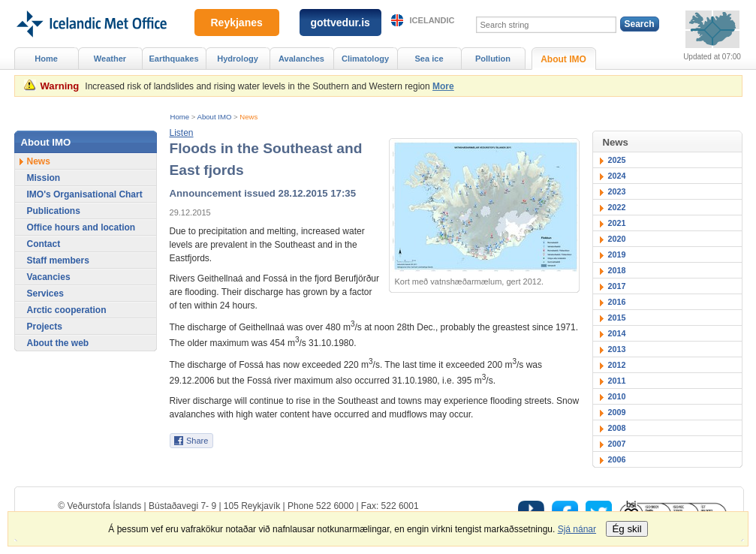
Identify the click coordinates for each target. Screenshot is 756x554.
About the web (58, 343)
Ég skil (626, 529)
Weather (110, 59)
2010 (617, 396)
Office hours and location (81, 227)
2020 (617, 239)
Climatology (365, 59)
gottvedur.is (340, 23)
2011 (617, 381)
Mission (44, 178)
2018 (617, 270)
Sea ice (429, 59)
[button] (182, 133)
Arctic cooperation (67, 310)
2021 (617, 223)
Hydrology (238, 59)
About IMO (215, 117)
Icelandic (432, 20)
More (443, 86)
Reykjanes (237, 23)
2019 (617, 254)
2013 (617, 349)
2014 (617, 333)
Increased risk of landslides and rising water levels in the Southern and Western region (257, 86)
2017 (617, 286)
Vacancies (49, 277)
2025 (617, 160)
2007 (617, 444)
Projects (45, 327)
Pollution (493, 59)
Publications (54, 211)
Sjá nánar (577, 529)
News (248, 117)
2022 (617, 207)
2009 (617, 412)
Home (180, 117)
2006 (617, 459)
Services (45, 294)
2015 (617, 318)
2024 (617, 176)
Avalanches (301, 59)
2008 (617, 428)
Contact (44, 244)
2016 (617, 302)
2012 (617, 365)
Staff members (58, 260)
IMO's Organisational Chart (85, 194)
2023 (617, 191)
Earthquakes (173, 59)
